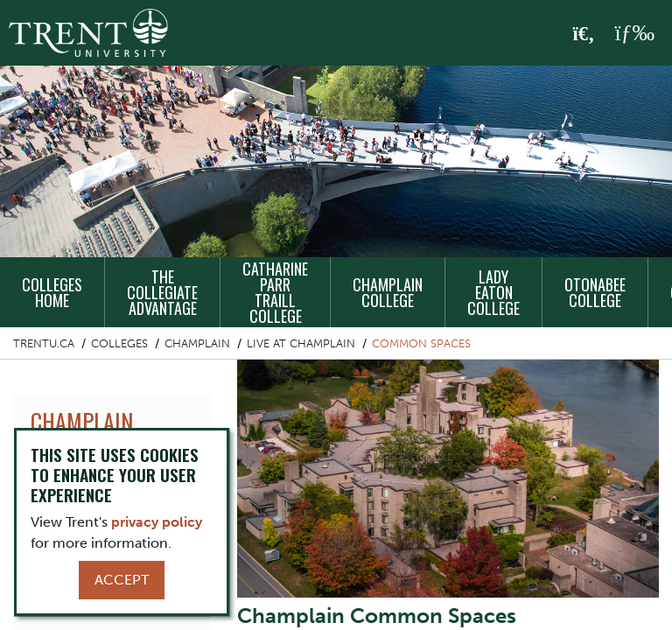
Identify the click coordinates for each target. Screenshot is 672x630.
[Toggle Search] (584, 34)
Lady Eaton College (493, 292)
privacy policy (157, 522)
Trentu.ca (44, 343)
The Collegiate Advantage (162, 292)
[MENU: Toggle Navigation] (634, 33)
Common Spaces (421, 343)
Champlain (197, 343)
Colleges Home (52, 292)
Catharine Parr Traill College (275, 292)
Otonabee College (595, 292)
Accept (122, 580)
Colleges (119, 343)
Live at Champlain (301, 343)
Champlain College (388, 292)
